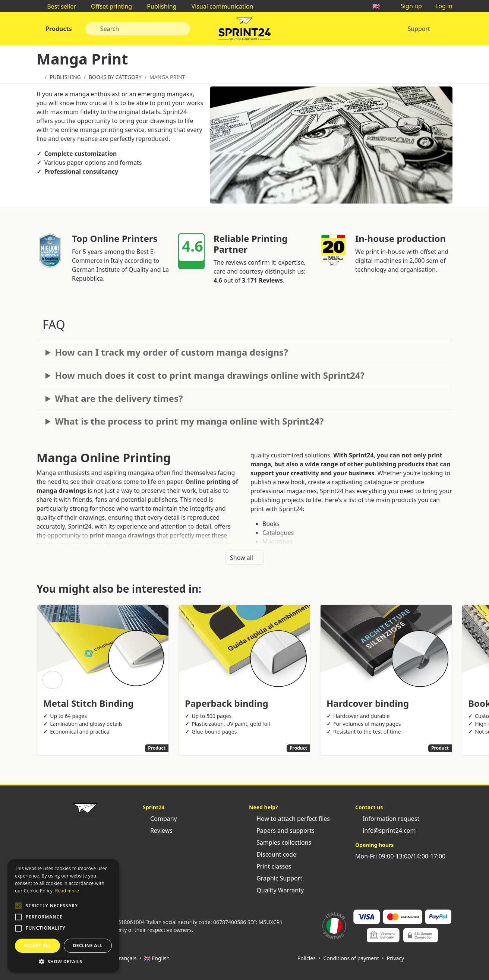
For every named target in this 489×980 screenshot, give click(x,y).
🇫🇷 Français (122, 958)
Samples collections (280, 842)
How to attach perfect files (289, 819)
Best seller (58, 6)
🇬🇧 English (157, 958)
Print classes (270, 866)
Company (160, 819)
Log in (440, 6)
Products (58, 29)
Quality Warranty (276, 890)
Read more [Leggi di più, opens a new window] (67, 891)
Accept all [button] (38, 946)
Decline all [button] (88, 946)
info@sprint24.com (386, 831)
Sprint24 (245, 31)
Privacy (396, 958)
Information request (387, 819)
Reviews (158, 831)
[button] (18, 906)
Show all (245, 558)
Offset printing (108, 6)
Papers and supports (282, 831)
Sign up (408, 6)
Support (419, 29)
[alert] (63, 916)
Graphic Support (276, 878)
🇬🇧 (380, 6)
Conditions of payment (351, 958)
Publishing (158, 6)
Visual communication (218, 6)
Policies (307, 958)
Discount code (273, 854)
